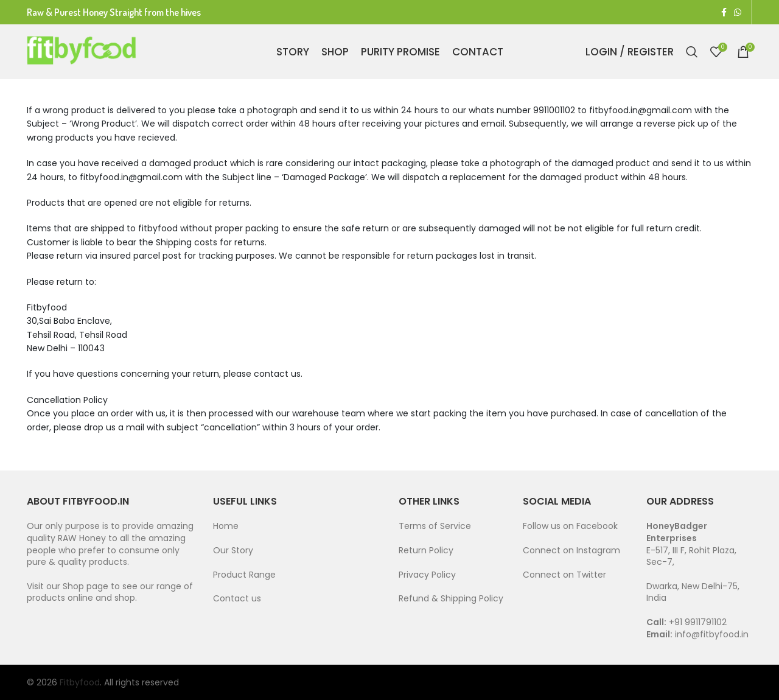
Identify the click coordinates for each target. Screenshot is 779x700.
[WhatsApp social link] (738, 12)
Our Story (233, 550)
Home (226, 526)
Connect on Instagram (571, 550)
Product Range (244, 575)
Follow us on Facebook (570, 526)
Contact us (237, 598)
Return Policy (426, 550)
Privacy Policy (427, 575)
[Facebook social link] (724, 12)
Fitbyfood (80, 682)
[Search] (692, 52)
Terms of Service (436, 526)
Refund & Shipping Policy (451, 598)
